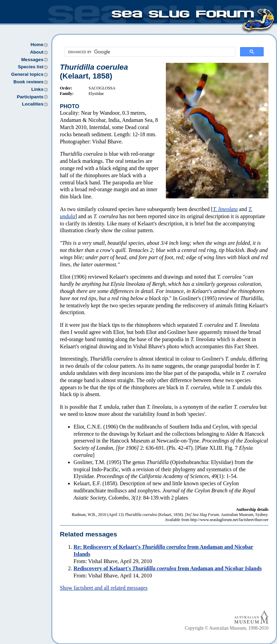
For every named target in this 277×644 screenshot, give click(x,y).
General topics (27, 74)
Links (37, 89)
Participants (30, 97)
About (37, 52)
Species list (31, 67)
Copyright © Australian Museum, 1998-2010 (227, 628)
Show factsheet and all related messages (104, 588)
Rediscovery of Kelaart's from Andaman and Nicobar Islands (168, 568)
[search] (149, 52)
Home (37, 45)
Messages (32, 60)
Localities (33, 104)
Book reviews (28, 82)
